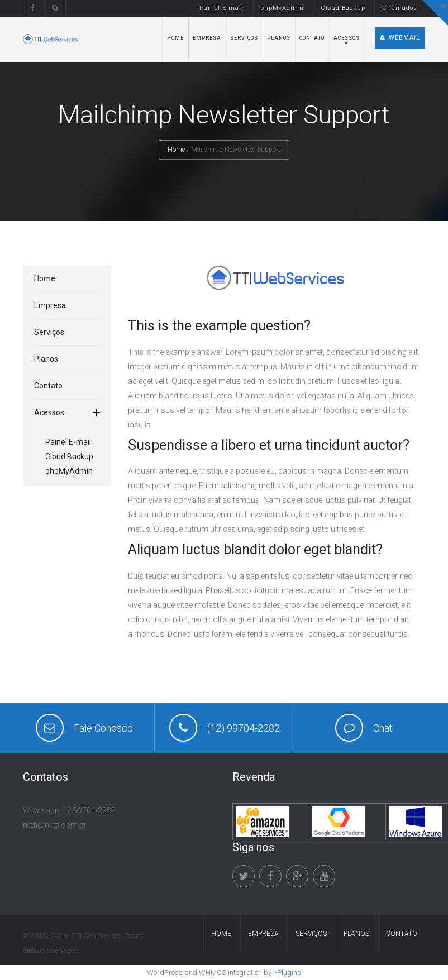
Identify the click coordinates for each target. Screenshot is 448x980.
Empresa (207, 38)
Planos (279, 38)
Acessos (347, 38)
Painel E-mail (221, 8)
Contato (312, 38)
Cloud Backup (343, 8)
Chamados (400, 8)
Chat (383, 728)
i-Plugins (287, 972)
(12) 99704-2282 (244, 728)
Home (175, 38)
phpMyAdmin (282, 8)
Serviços (244, 38)
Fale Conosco (103, 728)
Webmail (400, 38)
